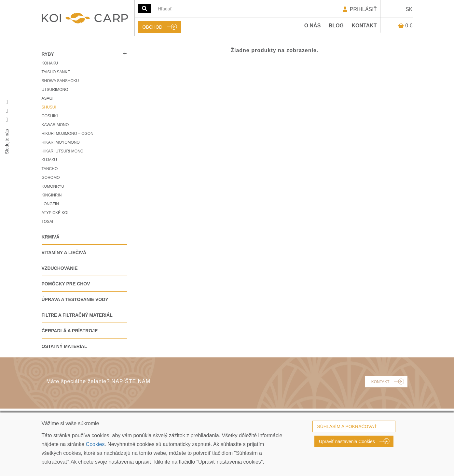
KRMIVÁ (51, 237)
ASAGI (48, 98)
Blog (336, 26)
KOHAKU (50, 63)
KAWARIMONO (55, 125)
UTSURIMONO (55, 90)
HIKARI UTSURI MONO (63, 151)
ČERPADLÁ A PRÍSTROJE (70, 331)
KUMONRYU (53, 186)
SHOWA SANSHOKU (60, 81)
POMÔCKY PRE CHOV (66, 284)
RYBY (48, 54)
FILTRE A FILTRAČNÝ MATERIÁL (77, 315)
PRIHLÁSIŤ (359, 9)
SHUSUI (49, 107)
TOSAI (48, 222)
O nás (313, 26)
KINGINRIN (52, 195)
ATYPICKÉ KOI (55, 213)
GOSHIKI (50, 116)
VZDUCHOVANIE (60, 268)
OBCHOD (152, 27)
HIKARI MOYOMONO (61, 142)
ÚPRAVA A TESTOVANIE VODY (75, 299)
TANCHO (50, 169)
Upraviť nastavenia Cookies (347, 441)
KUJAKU (49, 160)
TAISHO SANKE (56, 72)
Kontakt (364, 26)
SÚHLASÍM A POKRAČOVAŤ (347, 426)
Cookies (95, 444)
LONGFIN (50, 204)
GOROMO (51, 178)
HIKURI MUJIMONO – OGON (68, 134)
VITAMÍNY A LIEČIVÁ (64, 252)
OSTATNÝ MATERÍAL (64, 346)
